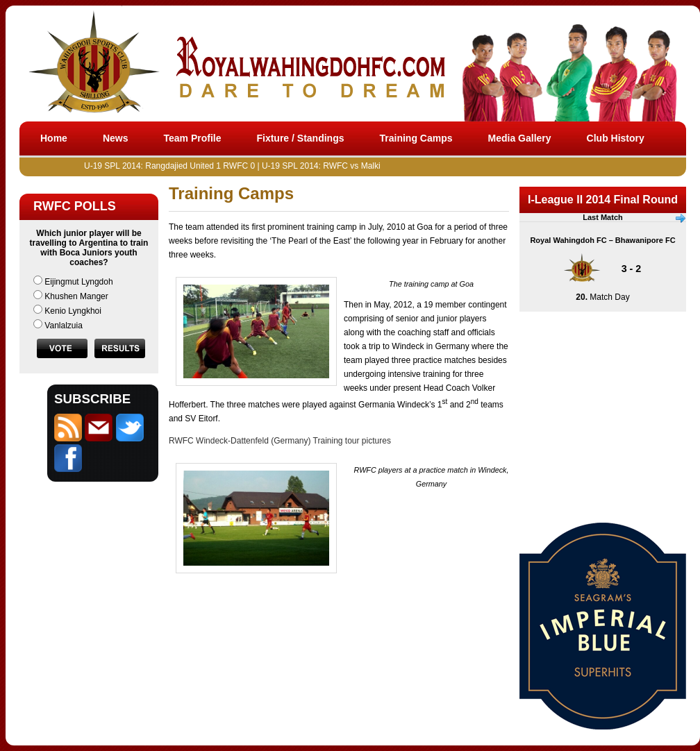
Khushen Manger (76, 296)
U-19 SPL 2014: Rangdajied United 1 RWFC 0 (174, 166)
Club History (616, 138)
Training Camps (416, 138)
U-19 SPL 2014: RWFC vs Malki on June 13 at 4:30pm (367, 166)
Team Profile (192, 138)
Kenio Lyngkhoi (73, 311)
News (116, 138)
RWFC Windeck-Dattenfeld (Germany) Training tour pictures (280, 441)
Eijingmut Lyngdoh (78, 282)
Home (54, 138)
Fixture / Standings (300, 138)
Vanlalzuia (63, 326)
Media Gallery (520, 138)
